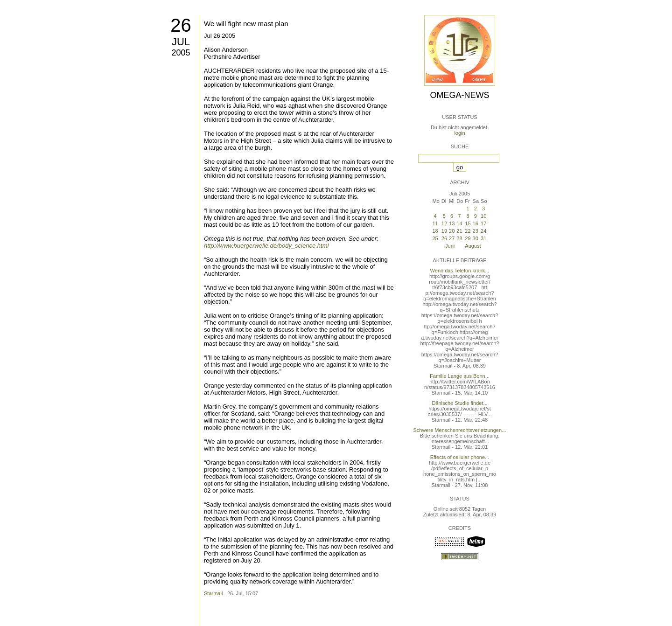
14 (459, 223)
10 (483, 216)
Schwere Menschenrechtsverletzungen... (460, 430)
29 (468, 238)
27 (452, 238)
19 (444, 231)
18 (435, 231)
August (473, 246)
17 (483, 223)
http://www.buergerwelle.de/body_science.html (266, 246)
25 (435, 238)
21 (459, 231)
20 (452, 231)
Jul (181, 42)
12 (444, 223)
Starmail (213, 593)
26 (181, 25)
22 (468, 231)
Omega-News (459, 95)
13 (452, 223)
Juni (450, 246)
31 (483, 238)
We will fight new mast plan (246, 24)
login (459, 133)
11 (435, 223)
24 (483, 231)
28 (459, 238)
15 (468, 223)
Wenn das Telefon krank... (460, 271)
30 (476, 238)
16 (476, 223)
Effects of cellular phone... (460, 457)
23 (476, 231)
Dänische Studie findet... (459, 403)
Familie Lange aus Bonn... (460, 376)
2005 (181, 53)
